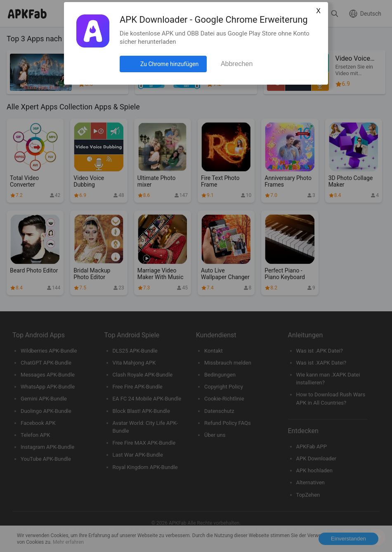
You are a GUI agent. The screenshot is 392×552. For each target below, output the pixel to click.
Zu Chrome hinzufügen (169, 64)
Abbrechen (237, 64)
